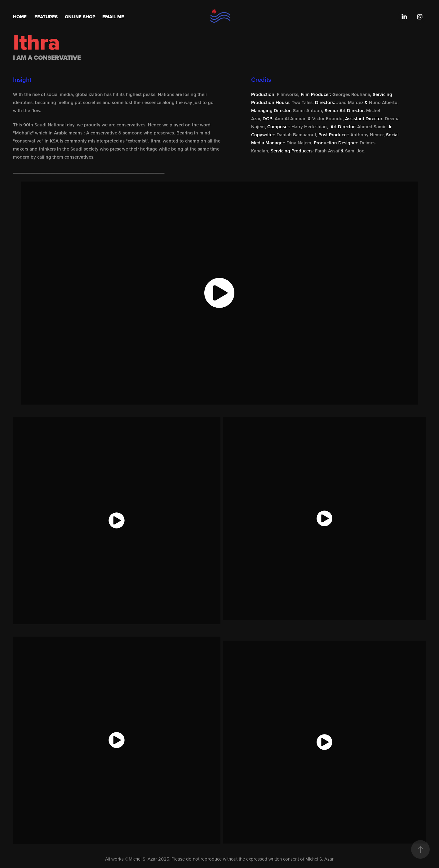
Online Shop (80, 17)
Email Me (113, 17)
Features (46, 17)
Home (20, 17)
